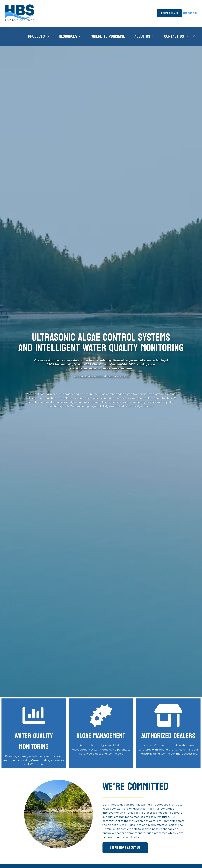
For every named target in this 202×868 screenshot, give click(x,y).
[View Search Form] (195, 36)
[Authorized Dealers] (168, 716)
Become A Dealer (169, 13)
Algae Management (101, 736)
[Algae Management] (34, 716)
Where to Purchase (108, 36)
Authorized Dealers (168, 736)
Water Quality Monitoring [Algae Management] (34, 741)
